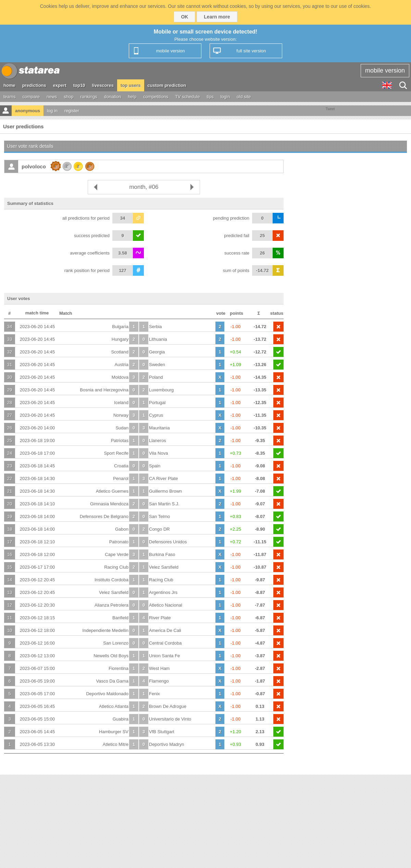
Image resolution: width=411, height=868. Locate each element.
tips (210, 97)
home (9, 85)
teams (9, 97)
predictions (34, 85)
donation (113, 97)
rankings (89, 97)
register (72, 111)
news (52, 97)
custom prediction (167, 85)
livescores (103, 85)
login (225, 97)
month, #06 (144, 187)
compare (31, 97)
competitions (156, 97)
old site (244, 97)
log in (52, 111)
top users (131, 85)
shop (68, 97)
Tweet (330, 109)
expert (60, 85)
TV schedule (187, 97)
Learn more (217, 17)
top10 (79, 85)
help (132, 97)
